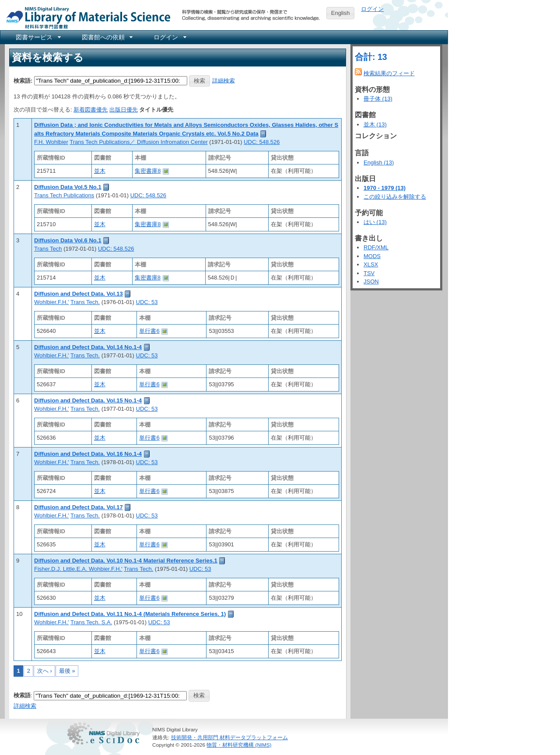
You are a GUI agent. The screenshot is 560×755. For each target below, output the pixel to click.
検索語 (22, 695)
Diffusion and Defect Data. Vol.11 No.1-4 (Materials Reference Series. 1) (130, 614)
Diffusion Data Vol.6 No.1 (68, 240)
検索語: (23, 80)
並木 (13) (375, 124)
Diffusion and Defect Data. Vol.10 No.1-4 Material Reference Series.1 (126, 561)
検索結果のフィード (389, 73)
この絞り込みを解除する (395, 197)
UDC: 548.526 (262, 142)
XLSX (371, 264)
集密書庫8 (148, 171)
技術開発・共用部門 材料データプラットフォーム (229, 737)
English (341, 13)
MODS (372, 256)
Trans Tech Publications (64, 195)
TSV (369, 273)
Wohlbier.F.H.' (52, 302)
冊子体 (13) (378, 99)
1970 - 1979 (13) (385, 188)
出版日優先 (124, 110)
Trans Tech (48, 249)
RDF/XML (376, 247)
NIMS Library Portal (86, 17)
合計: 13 (371, 57)
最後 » (67, 671)
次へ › (45, 671)
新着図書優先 (91, 110)
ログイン (372, 9)
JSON (371, 281)
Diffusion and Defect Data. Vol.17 (79, 507)
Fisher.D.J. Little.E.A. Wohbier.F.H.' (78, 569)
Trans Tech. (85, 302)
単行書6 (149, 331)
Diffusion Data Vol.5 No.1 (68, 187)
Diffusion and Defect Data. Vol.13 (79, 294)
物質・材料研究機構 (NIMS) (239, 745)
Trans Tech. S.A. (91, 622)
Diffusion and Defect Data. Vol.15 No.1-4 (88, 400)
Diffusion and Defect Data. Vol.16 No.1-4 (88, 454)
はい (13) (375, 222)
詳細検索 (224, 80)
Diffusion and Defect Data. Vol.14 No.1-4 (88, 347)
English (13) (379, 163)
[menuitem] (38, 37)
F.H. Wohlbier (51, 142)
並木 (100, 171)
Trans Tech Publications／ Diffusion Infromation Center (139, 142)
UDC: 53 (147, 302)
